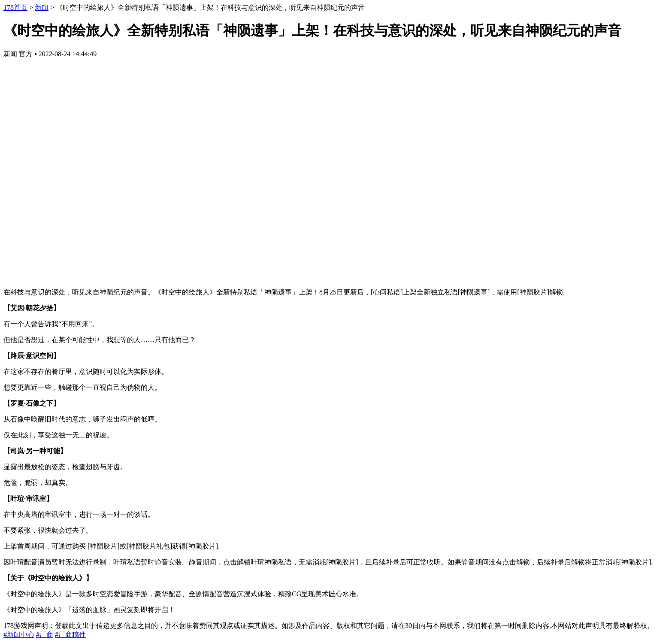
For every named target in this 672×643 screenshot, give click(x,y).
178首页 (15, 8)
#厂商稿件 (70, 635)
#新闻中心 (19, 635)
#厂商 (45, 635)
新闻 (42, 8)
